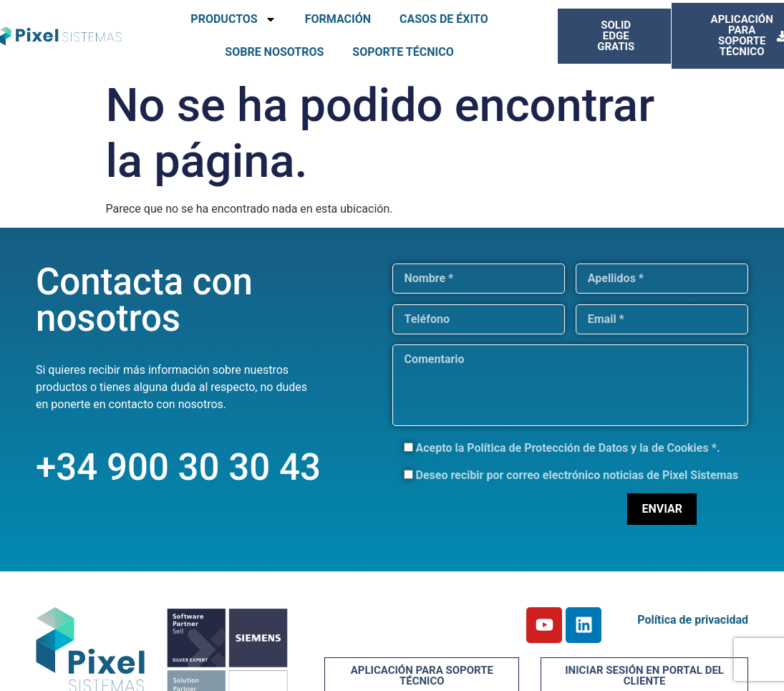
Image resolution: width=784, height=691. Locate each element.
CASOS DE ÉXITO (444, 19)
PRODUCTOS (233, 19)
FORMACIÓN (338, 19)
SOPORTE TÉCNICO (403, 52)
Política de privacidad (693, 620)
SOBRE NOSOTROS (274, 52)
